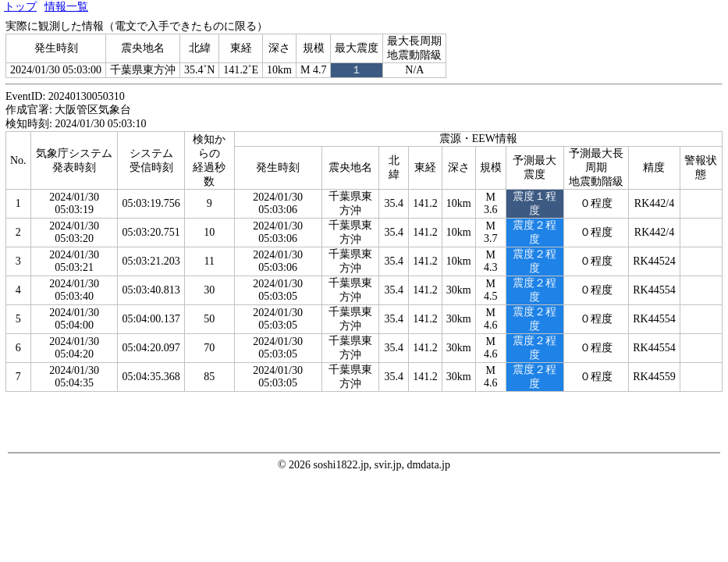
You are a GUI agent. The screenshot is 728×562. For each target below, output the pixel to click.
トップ (20, 7)
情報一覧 (66, 7)
